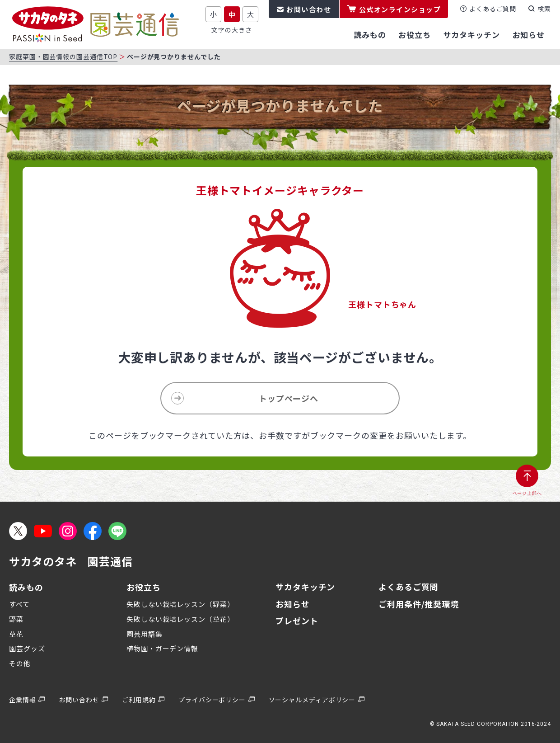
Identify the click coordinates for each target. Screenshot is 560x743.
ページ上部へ (527, 493)
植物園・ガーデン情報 (162, 648)
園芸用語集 (145, 634)
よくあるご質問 (493, 9)
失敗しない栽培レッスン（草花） (180, 619)
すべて (19, 604)
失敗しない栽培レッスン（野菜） (180, 604)
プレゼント (297, 621)
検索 (544, 9)
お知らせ (293, 604)
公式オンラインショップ (400, 9)
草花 (16, 634)
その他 (20, 663)
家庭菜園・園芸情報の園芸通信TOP (63, 56)
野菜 (16, 619)
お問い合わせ (309, 9)
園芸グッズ (27, 648)
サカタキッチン (305, 587)
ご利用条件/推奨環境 (419, 604)
